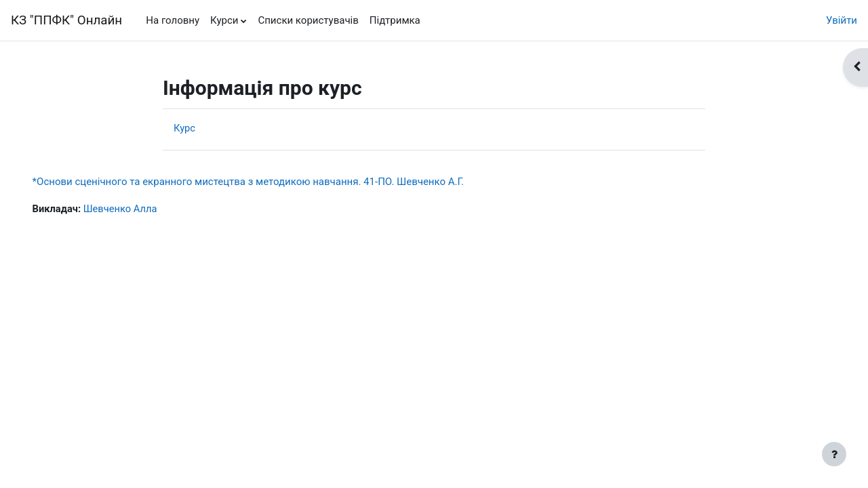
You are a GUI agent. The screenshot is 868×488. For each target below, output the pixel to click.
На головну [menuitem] (173, 20)
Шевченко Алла (141, 209)
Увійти (842, 20)
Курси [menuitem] (224, 20)
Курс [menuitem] (185, 128)
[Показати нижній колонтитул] (834, 454)
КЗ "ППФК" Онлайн (66, 20)
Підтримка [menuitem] (395, 20)
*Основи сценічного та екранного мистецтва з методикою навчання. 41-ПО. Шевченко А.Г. (267, 182)
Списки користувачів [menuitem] (308, 20)
